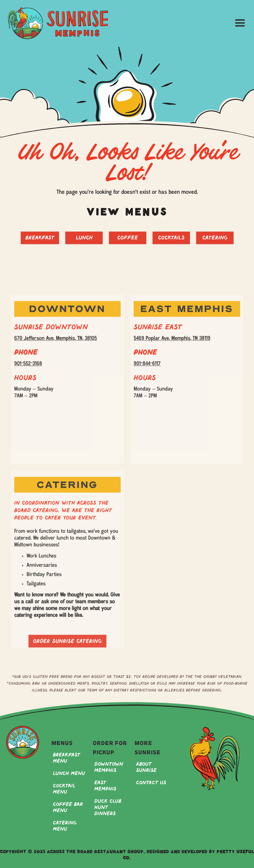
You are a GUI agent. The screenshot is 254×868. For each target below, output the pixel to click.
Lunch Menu (69, 774)
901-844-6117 (147, 367)
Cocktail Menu (64, 789)
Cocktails (171, 241)
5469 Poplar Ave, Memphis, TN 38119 (172, 342)
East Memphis (105, 786)
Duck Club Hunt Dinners (108, 808)
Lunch (84, 241)
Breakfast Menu (67, 758)
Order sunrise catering (67, 648)
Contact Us (151, 783)
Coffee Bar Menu (68, 808)
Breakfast (40, 241)
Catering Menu (65, 826)
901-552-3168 (28, 367)
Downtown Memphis (109, 767)
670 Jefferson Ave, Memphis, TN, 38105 (56, 342)
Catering (215, 241)
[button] (240, 23)
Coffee (128, 241)
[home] (58, 23)
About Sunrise (146, 767)
